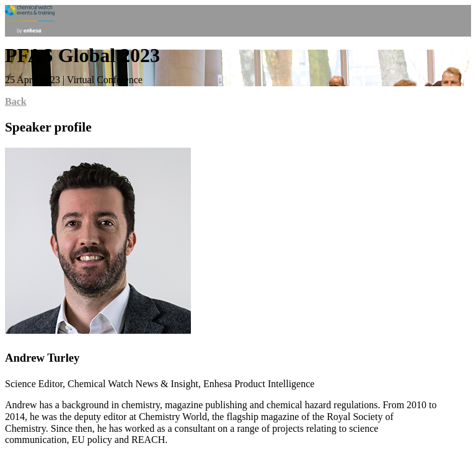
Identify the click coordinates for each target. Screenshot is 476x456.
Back (16, 101)
